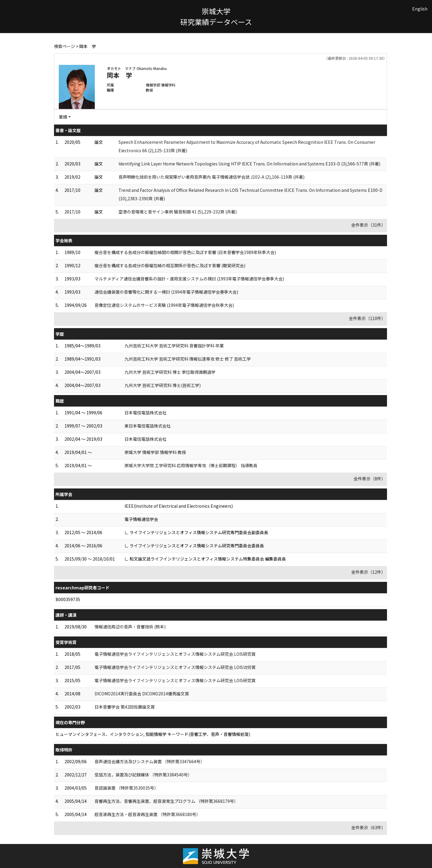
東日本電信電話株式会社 (148, 426)
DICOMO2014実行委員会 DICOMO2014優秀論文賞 (142, 694)
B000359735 (68, 599)
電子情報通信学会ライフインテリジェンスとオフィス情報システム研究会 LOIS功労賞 (175, 667)
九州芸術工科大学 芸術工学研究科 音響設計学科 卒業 (174, 346)
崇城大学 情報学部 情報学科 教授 (155, 452)
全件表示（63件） (368, 827)
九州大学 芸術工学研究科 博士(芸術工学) (163, 385)
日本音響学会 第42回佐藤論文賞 (125, 707)
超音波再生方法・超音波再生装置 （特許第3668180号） (147, 814)
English (420, 9)
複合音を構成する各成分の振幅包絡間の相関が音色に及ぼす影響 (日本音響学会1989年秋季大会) (185, 252)
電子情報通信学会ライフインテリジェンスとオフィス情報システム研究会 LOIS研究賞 (175, 654)
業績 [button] (63, 117)
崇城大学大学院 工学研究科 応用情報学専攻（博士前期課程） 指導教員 (191, 465)
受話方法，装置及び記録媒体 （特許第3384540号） (143, 775)
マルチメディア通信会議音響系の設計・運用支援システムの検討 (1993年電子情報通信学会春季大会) (189, 279)
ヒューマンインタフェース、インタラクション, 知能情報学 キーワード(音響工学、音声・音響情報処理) (153, 734)
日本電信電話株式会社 (145, 413)
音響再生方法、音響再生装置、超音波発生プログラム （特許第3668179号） (166, 801)
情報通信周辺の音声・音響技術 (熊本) (130, 627)
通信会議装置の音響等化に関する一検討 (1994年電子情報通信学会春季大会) (166, 292)
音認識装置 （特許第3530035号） (126, 788)
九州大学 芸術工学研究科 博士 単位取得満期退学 (170, 372)
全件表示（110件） (367, 318)
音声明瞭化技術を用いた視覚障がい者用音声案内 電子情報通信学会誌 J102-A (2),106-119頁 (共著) (211, 177)
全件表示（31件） (368, 225)
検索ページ (64, 46)
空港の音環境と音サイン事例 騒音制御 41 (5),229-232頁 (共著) (178, 212)
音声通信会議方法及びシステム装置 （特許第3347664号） (150, 761)
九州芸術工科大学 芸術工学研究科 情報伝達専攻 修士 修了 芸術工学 (188, 359)
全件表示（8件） (370, 479)
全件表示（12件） (368, 572)
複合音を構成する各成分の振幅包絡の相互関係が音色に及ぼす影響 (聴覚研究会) (170, 265)
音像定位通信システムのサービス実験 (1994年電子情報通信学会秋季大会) (164, 305)
